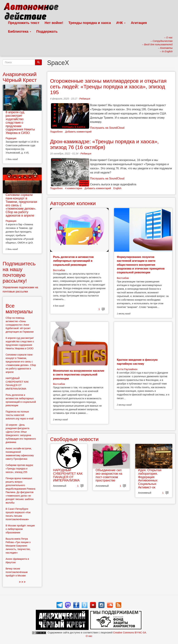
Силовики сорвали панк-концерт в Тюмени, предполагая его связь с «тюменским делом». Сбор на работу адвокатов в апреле (21, 205)
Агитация (139, 23)
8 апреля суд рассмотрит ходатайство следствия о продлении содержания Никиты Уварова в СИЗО (20, 123)
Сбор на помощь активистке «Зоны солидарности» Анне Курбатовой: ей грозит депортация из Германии (20, 325)
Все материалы (19, 309)
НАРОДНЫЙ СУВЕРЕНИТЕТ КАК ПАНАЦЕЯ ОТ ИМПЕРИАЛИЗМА (68, 475)
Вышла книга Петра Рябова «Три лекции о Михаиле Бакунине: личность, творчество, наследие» (18, 546)
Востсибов (59, 270)
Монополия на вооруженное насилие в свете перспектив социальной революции (79, 375)
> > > (22, 582)
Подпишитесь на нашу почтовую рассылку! (19, 272)
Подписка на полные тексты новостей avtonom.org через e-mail (19, 415)
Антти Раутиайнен (127, 369)
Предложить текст (24, 23)
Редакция (85, 99)
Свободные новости (74, 439)
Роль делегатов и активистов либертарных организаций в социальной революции (73, 261)
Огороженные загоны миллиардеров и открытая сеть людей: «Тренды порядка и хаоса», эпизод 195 (108, 87)
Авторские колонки (73, 203)
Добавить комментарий (78, 132)
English (117, 188)
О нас (89, 636)
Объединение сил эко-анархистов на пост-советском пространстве (109, 475)
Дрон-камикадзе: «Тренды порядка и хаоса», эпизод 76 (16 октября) (104, 144)
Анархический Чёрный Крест (20, 77)
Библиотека (20, 31)
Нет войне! (54, 23)
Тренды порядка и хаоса (90, 23)
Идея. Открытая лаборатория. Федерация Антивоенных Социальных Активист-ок (150, 479)
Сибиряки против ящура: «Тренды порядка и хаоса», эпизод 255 (20, 469)
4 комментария (74, 188)
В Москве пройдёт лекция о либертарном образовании (20, 529)
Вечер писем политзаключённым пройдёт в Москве (17, 572)
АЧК (121, 23)
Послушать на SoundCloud (107, 128)
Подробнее (56, 132)
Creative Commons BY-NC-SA (130, 633)
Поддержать (47, 31)
